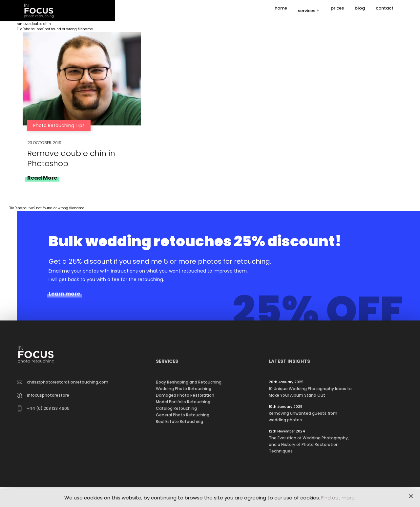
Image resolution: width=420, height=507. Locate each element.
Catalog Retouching (176, 408)
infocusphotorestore (43, 395)
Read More (42, 178)
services (307, 11)
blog (360, 11)
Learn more (64, 294)
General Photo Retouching (183, 415)
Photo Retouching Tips (59, 125)
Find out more (338, 498)
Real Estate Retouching (179, 421)
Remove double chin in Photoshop (71, 158)
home (281, 11)
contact (385, 11)
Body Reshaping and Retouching (189, 382)
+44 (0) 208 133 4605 (44, 408)
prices (337, 11)
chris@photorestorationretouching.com (63, 382)
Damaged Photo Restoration (185, 395)
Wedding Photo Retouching (184, 389)
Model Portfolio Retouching (183, 402)
